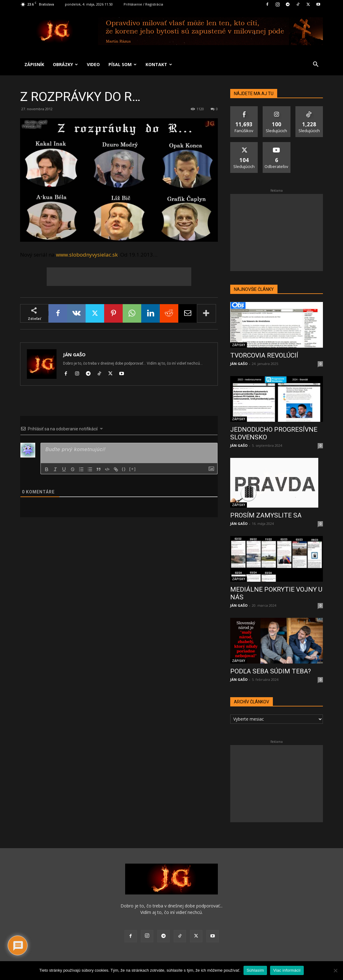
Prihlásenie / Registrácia (143, 4)
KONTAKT (159, 64)
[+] (133, 469)
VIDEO (93, 64)
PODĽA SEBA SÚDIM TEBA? (271, 671)
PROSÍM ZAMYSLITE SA (266, 515)
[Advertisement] (119, 277)
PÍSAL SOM (123, 64)
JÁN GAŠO (74, 354)
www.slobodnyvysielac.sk (87, 255)
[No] (335, 970)
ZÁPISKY (239, 345)
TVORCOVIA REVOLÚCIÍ (264, 355)
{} (124, 469)
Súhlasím (255, 970)
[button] (315, 65)
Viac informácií (287, 970)
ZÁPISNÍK (34, 64)
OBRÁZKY (65, 64)
